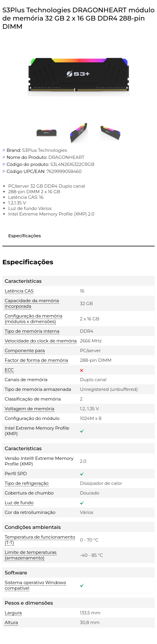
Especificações (25, 236)
